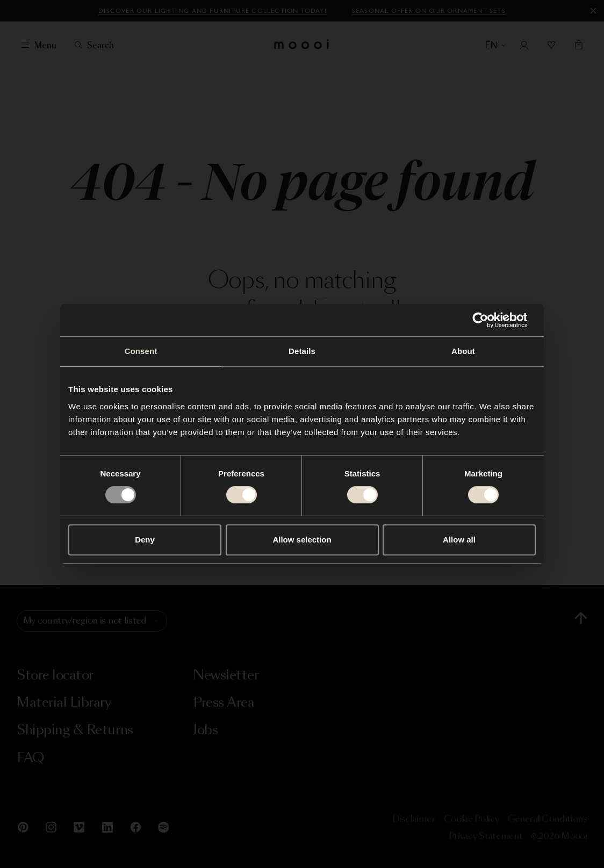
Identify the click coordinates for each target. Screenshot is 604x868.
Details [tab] (302, 351)
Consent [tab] (141, 351)
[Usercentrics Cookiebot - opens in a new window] (489, 320)
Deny (145, 540)
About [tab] (463, 351)
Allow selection (302, 540)
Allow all (459, 540)
